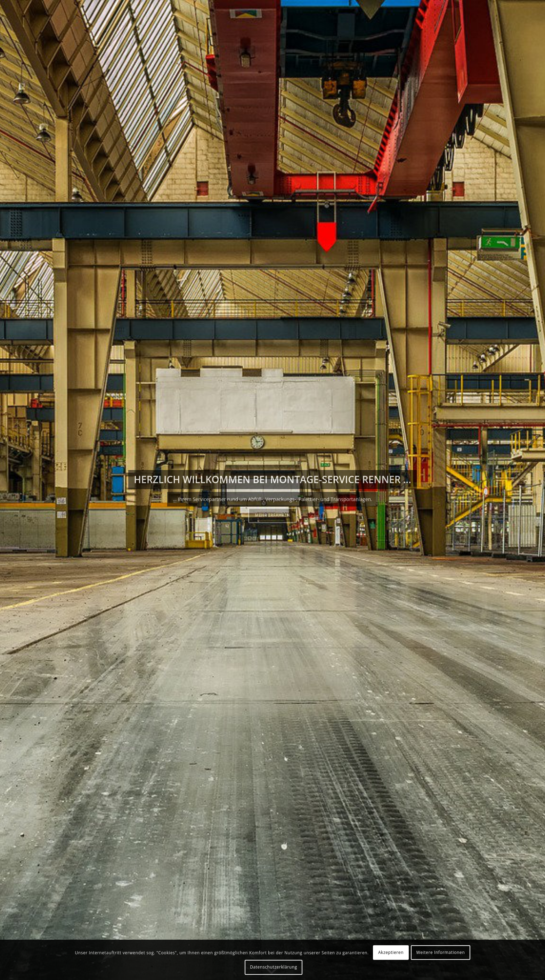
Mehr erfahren (272, 514)
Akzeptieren (391, 952)
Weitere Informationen (441, 952)
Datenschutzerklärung (274, 967)
